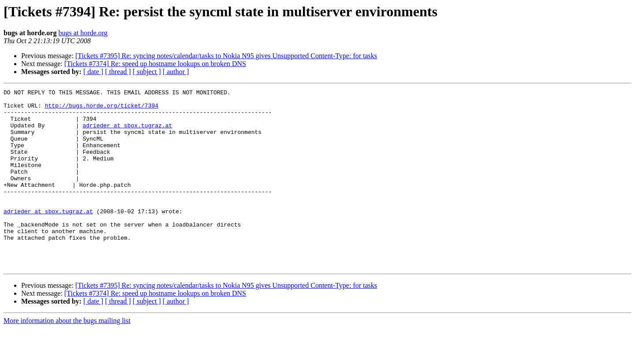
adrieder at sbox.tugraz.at (127, 133)
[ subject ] (147, 72)
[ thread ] (118, 72)
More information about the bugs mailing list (67, 356)
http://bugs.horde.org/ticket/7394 (102, 109)
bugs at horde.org (83, 33)
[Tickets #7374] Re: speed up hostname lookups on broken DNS (155, 64)
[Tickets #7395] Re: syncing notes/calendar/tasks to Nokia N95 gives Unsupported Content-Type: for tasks (226, 56)
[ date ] (93, 72)
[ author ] (176, 72)
